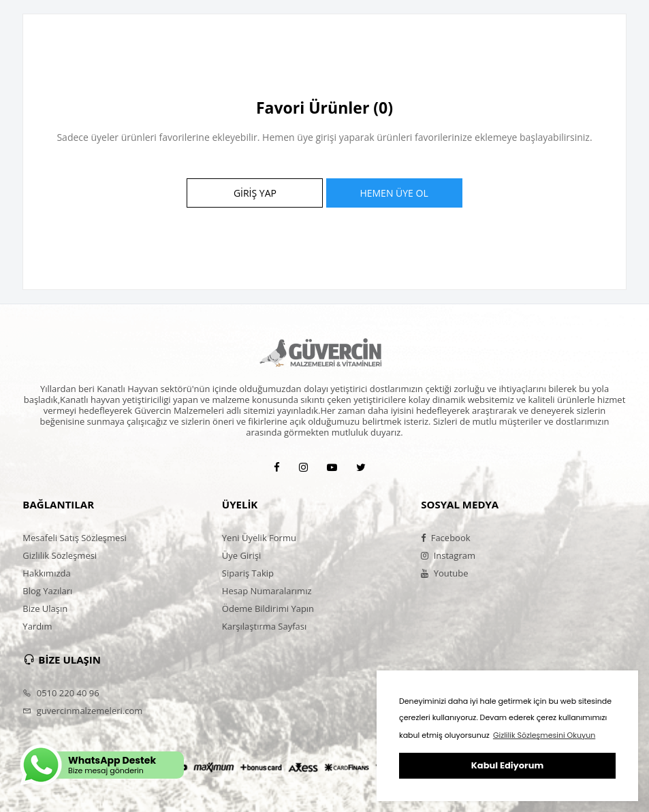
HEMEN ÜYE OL (394, 193)
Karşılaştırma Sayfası (264, 626)
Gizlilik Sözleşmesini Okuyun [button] (544, 735)
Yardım (37, 626)
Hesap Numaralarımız (267, 591)
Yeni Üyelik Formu (259, 538)
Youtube (444, 573)
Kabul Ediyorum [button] (507, 765)
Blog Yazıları (47, 591)
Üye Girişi (241, 555)
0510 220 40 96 (61, 693)
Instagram (448, 555)
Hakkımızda (46, 573)
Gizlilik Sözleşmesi (60, 555)
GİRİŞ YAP (255, 193)
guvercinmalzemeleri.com (82, 711)
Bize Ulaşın (45, 608)
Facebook (445, 538)
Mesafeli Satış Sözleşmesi (75, 538)
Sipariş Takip (248, 573)
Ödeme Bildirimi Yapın (268, 608)
